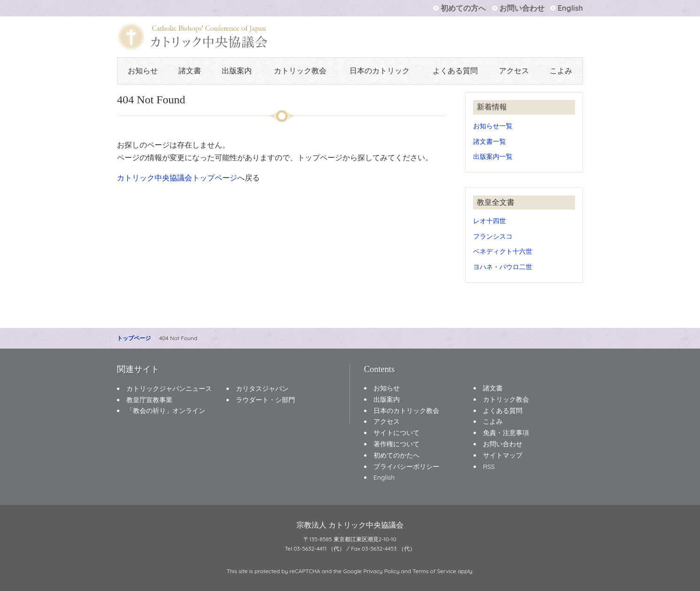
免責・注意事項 (506, 433)
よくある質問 (455, 71)
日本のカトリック (380, 71)
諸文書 (190, 71)
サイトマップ (503, 455)
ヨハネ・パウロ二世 (503, 267)
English (570, 8)
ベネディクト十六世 (503, 251)
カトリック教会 (300, 71)
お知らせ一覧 (493, 126)
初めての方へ (463, 8)
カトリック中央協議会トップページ (177, 178)
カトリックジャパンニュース (169, 389)
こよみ (561, 71)
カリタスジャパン (262, 389)
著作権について (397, 444)
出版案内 (237, 71)
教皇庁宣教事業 (149, 400)
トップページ (134, 338)
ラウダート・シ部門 (265, 400)
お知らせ (143, 71)
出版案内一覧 (493, 156)
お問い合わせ (522, 8)
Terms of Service (434, 571)
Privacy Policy (381, 571)
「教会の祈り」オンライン (166, 411)
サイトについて (397, 433)
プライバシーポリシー (406, 467)
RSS (489, 467)
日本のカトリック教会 (406, 411)
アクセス (514, 71)
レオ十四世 (490, 221)
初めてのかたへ (397, 455)
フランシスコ (493, 236)
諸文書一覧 (490, 141)
